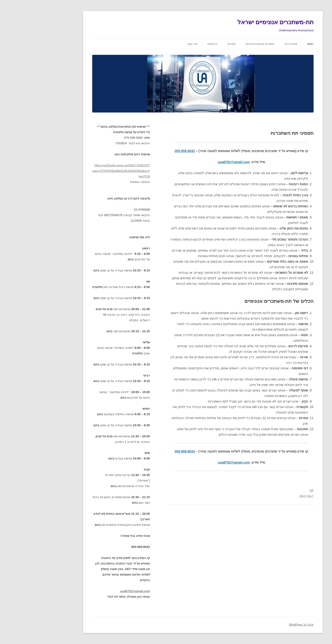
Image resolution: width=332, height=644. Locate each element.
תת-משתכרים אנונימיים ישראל (239, 22)
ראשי (274, 44)
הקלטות (176, 44)
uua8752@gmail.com (197, 162)
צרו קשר (155, 44)
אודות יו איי (254, 44)
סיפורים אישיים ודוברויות (223, 44)
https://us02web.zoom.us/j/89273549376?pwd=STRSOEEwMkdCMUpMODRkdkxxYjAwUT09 (84, 171)
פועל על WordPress (264, 625)
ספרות (195, 44)
